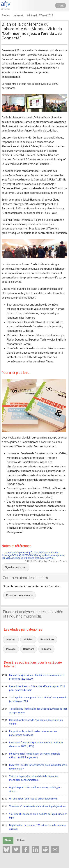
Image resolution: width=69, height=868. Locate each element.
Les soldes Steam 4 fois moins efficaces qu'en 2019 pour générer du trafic (33, 688)
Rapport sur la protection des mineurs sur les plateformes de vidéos (29, 733)
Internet (11, 639)
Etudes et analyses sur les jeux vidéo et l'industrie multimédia (33, 614)
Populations (47, 639)
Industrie (46, 649)
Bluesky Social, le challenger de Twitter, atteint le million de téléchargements (31, 756)
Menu (61, 6)
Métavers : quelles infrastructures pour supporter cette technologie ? (34, 767)
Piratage (11, 649)
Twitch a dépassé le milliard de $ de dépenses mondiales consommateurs (30, 778)
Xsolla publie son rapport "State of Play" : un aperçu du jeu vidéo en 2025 (34, 699)
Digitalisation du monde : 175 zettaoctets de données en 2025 (34, 827)
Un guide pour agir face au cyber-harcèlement (30, 799)
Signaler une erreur (16, 567)
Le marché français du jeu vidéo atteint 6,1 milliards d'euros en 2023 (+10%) (33, 744)
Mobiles (28, 639)
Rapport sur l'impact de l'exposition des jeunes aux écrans (33, 722)
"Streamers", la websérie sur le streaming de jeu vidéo (34, 806)
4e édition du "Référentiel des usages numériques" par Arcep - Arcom (34, 711)
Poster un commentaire (20, 595)
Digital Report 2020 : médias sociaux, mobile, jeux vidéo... (32, 789)
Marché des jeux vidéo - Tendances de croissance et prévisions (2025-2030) (33, 677)
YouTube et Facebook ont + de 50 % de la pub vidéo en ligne (34, 816)
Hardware (29, 649)
